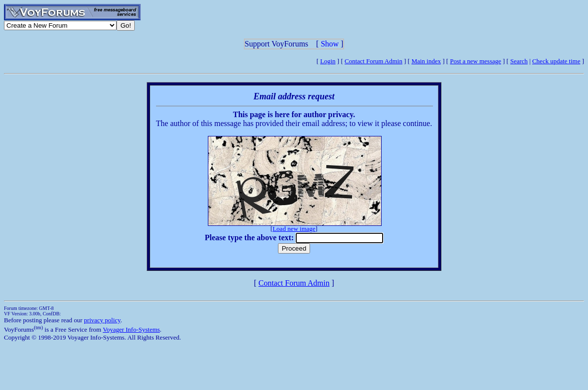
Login (328, 61)
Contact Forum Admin (373, 61)
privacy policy (102, 320)
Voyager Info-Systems (131, 329)
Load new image (294, 229)
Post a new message (475, 61)
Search (519, 61)
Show (330, 44)
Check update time (556, 61)
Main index (426, 61)
